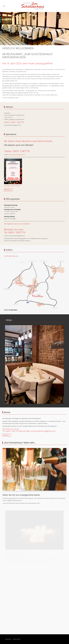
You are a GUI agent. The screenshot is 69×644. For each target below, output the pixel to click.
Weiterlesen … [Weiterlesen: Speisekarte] (8, 190)
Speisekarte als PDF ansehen (12, 186)
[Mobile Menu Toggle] (4, 6)
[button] (34, 470)
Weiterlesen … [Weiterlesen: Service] (7, 435)
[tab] (29, 400)
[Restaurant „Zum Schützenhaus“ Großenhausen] (33, 6)
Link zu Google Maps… (11, 310)
